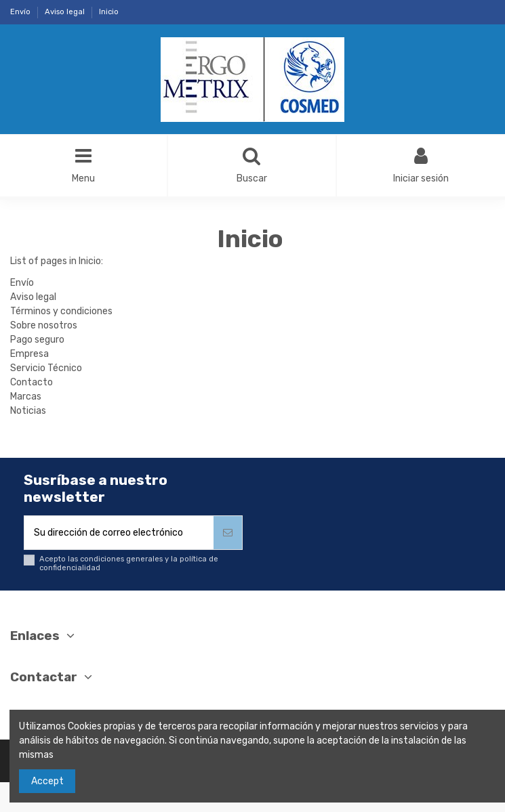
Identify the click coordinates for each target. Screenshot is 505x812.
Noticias (28, 411)
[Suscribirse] (228, 533)
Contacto (32, 382)
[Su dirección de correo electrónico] (119, 533)
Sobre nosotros (44, 325)
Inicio (109, 12)
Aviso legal (66, 12)
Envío (21, 12)
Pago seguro (37, 340)
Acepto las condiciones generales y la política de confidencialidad (129, 563)
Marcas (26, 397)
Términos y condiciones (61, 311)
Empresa (29, 354)
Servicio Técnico (46, 368)
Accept (47, 781)
